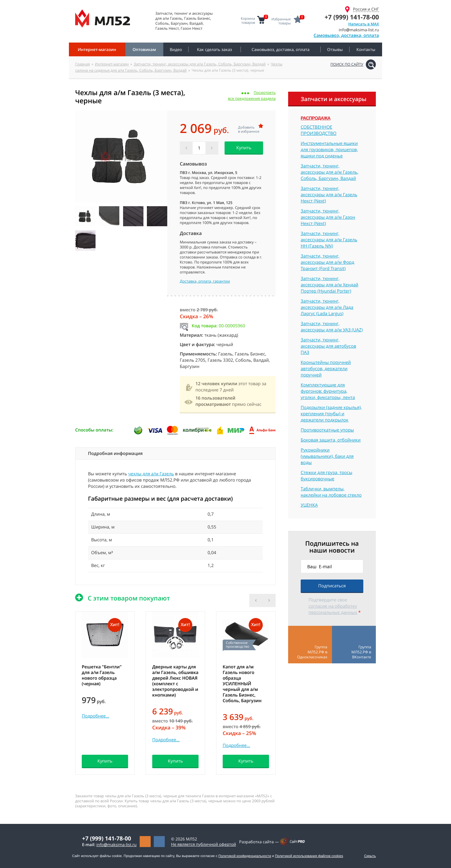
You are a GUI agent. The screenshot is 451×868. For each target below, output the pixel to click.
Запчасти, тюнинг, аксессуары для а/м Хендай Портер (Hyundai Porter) (329, 285)
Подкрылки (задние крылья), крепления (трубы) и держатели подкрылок (331, 414)
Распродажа (316, 118)
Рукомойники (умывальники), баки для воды (327, 456)
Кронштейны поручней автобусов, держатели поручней (326, 369)
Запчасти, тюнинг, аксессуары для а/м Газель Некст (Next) (329, 195)
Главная (83, 64)
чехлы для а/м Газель (151, 474)
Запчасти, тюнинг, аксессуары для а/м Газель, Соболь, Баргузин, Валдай (200, 64)
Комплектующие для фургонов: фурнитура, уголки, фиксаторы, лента (328, 391)
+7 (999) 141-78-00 (352, 17)
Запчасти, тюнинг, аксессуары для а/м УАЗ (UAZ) (332, 327)
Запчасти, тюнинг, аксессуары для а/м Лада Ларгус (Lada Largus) (327, 307)
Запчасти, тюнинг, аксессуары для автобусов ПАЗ (328, 346)
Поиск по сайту (347, 64)
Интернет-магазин (112, 64)
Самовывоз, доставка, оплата (346, 36)
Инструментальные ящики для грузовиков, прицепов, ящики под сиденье (329, 150)
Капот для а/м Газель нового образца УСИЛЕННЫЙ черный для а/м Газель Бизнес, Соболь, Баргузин (242, 684)
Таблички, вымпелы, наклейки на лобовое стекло (331, 492)
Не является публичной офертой (204, 844)
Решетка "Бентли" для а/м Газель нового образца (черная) (102, 675)
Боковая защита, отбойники (331, 440)
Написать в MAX (364, 24)
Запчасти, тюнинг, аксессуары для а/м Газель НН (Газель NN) (329, 240)
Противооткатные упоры (327, 430)
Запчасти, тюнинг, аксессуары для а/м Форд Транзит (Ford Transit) (327, 262)
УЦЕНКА (309, 505)
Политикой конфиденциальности (245, 856)
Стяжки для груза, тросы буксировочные (327, 476)
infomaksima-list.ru (117, 845)
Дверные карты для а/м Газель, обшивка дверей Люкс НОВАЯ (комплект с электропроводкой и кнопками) (175, 681)
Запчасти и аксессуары (334, 99)
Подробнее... (96, 716)
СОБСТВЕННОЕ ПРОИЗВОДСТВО (319, 130)
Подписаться (332, 586)
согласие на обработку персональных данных (333, 609)
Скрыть (370, 856)
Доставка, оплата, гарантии (205, 281)
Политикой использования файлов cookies (309, 856)
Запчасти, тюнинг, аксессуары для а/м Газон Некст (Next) (328, 217)
